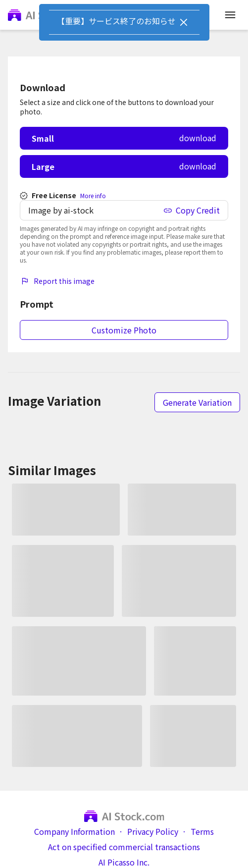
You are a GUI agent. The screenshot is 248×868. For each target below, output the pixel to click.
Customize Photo (124, 330)
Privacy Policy (153, 832)
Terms (202, 832)
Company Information (74, 832)
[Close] (184, 22)
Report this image (57, 281)
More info (93, 196)
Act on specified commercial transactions (124, 847)
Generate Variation (197, 402)
